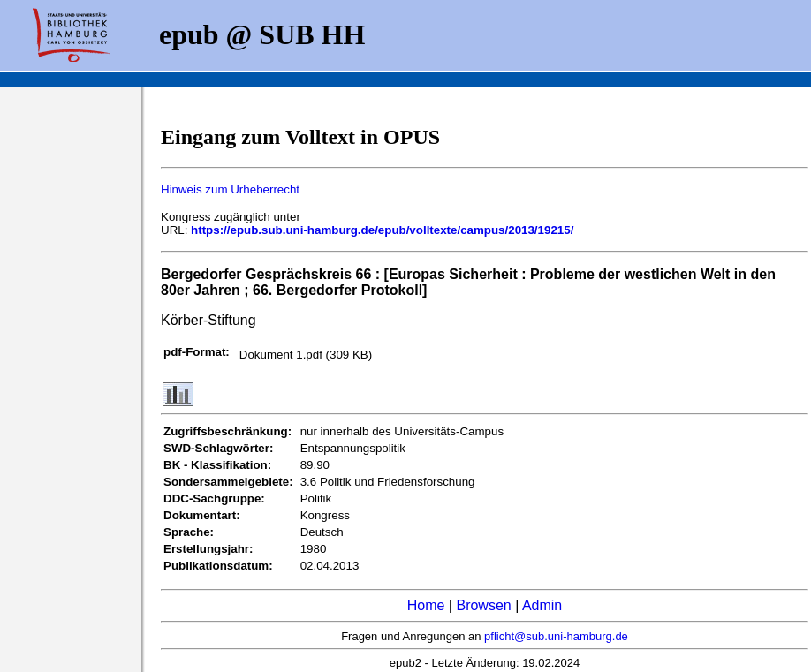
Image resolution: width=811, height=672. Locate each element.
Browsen (483, 605)
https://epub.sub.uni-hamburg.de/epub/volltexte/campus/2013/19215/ (382, 230)
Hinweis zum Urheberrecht (230, 189)
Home (426, 605)
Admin (542, 605)
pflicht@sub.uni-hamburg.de (556, 636)
